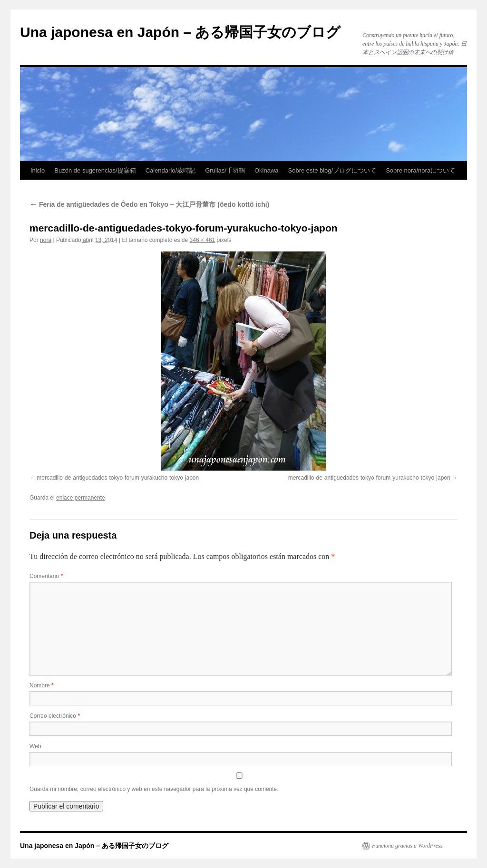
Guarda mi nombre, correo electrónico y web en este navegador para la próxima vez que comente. (154, 789)
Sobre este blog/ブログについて (332, 170)
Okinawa (267, 170)
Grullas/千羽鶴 (225, 170)
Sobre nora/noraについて (420, 170)
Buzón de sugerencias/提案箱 (95, 170)
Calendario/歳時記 (171, 170)
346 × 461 (203, 240)
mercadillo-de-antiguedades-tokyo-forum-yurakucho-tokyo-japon (118, 478)
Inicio (38, 170)
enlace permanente (81, 498)
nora (46, 240)
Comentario (46, 576)
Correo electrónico (55, 716)
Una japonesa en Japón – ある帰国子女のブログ (180, 32)
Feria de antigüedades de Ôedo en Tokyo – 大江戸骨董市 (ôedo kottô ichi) (149, 204)
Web (35, 746)
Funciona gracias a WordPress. (408, 846)
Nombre (42, 685)
